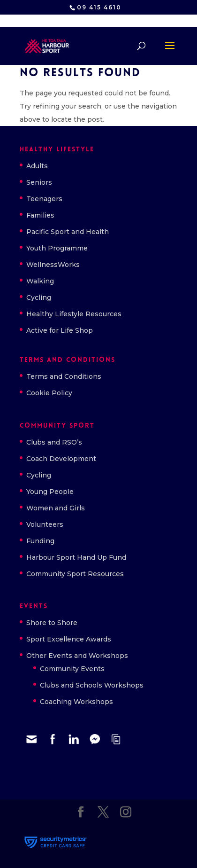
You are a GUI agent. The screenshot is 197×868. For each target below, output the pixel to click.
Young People (50, 492)
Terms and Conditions (64, 376)
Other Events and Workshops (77, 656)
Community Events (72, 669)
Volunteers (45, 524)
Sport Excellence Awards (69, 639)
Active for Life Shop (60, 330)
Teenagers (44, 199)
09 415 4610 (99, 7)
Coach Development (61, 459)
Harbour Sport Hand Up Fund (76, 557)
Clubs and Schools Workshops (92, 685)
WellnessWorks (53, 265)
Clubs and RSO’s (54, 442)
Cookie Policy (49, 393)
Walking (40, 281)
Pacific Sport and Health (68, 232)
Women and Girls (56, 508)
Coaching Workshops (76, 702)
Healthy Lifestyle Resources (74, 314)
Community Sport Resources (75, 574)
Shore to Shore (52, 623)
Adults (37, 166)
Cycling (39, 297)
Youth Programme (57, 248)
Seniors (39, 182)
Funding (40, 541)
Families (40, 215)
